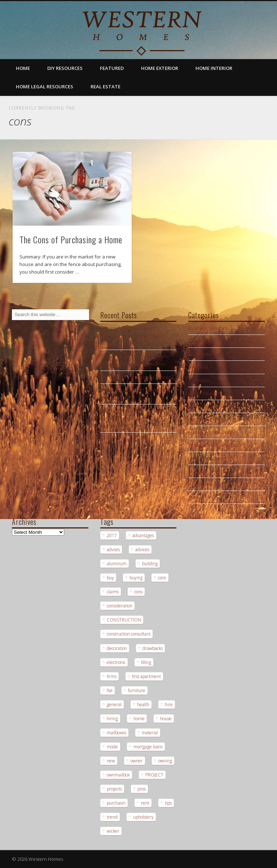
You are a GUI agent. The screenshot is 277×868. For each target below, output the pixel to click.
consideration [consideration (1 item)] (120, 606)
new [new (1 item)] (111, 761)
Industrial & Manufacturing (217, 445)
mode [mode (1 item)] (112, 747)
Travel (195, 497)
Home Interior (214, 68)
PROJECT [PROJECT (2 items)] (154, 775)
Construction (202, 341)
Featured (112, 68)
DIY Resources (65, 68)
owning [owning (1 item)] (165, 761)
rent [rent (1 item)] (145, 803)
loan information (206, 458)
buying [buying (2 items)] (136, 578)
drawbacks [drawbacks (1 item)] (153, 648)
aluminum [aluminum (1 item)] (117, 564)
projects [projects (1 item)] (114, 789)
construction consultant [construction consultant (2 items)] (129, 634)
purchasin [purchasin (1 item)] (116, 803)
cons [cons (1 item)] (138, 592)
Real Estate (105, 87)
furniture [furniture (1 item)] (137, 690)
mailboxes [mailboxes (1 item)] (116, 733)
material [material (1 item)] (150, 733)
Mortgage (198, 471)
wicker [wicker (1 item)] (113, 831)
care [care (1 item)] (162, 578)
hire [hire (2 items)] (169, 705)
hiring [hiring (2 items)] (112, 719)
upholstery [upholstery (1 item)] (143, 817)
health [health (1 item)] (143, 705)
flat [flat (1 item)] (110, 690)
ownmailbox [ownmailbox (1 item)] (118, 775)
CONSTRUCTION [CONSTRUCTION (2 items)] (124, 620)
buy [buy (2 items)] (110, 578)
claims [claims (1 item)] (113, 592)
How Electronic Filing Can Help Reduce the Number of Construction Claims (132, 418)
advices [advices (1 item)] (142, 550)
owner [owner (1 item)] (137, 761)
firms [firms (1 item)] (112, 676)
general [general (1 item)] (114, 705)
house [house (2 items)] (166, 719)
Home (23, 68)
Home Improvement (210, 406)
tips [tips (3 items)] (168, 803)
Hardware (199, 380)
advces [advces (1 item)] (113, 550)
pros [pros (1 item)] (142, 789)
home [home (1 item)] (139, 719)
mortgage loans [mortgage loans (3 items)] (148, 747)
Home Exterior (160, 68)
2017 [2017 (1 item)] (112, 535)
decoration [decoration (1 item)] (117, 648)
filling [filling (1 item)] (146, 662)
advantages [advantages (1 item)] (143, 535)
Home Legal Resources (45, 87)
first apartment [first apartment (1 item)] (146, 676)
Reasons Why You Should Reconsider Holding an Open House (131, 336)
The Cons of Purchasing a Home (71, 239)
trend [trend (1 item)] (112, 817)
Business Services (208, 328)
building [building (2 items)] (150, 564)
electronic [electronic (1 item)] (116, 662)
